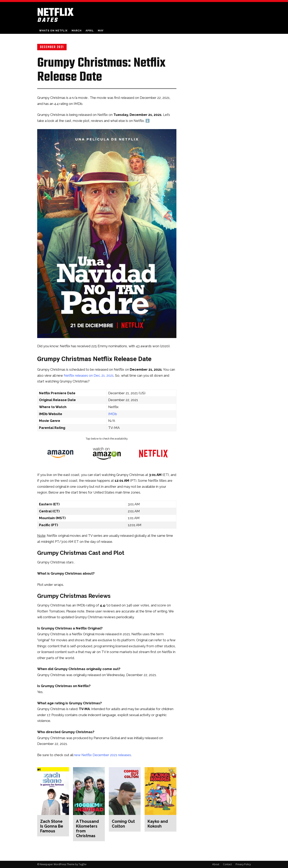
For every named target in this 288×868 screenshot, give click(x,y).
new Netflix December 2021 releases (102, 755)
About (216, 864)
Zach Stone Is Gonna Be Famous (52, 826)
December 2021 (52, 47)
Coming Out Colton (123, 824)
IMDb (113, 414)
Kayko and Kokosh (158, 824)
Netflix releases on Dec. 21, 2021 (89, 375)
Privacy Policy (243, 864)
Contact (227, 864)
